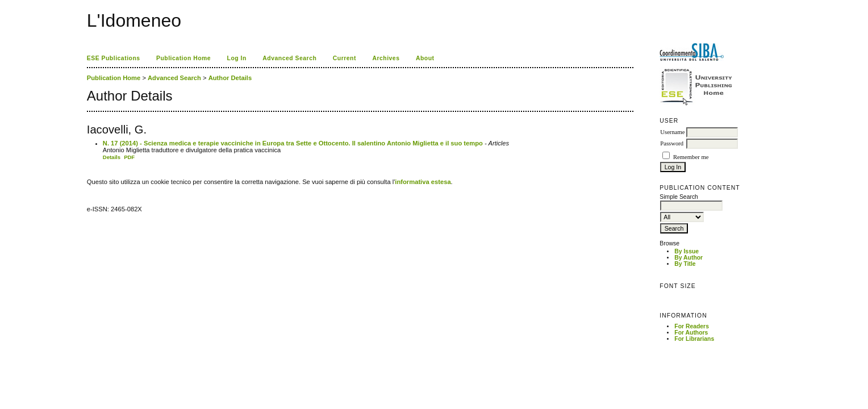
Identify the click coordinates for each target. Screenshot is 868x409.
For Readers (692, 326)
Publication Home (183, 58)
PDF (129, 157)
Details (112, 157)
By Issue (687, 251)
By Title (685, 264)
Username (672, 132)
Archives (386, 58)
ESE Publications (114, 58)
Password (672, 143)
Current (345, 58)
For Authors (691, 333)
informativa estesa (423, 182)
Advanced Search (289, 58)
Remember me (691, 157)
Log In (237, 58)
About (425, 58)
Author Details (230, 78)
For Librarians (694, 339)
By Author (688, 258)
